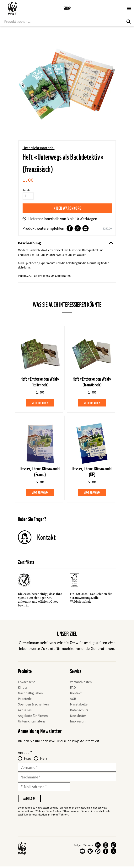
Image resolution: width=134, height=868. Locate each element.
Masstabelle (79, 705)
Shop (67, 8)
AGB (73, 700)
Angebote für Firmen (33, 717)
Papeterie (25, 700)
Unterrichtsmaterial (39, 148)
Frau (28, 759)
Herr (44, 759)
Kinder (23, 688)
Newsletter (78, 717)
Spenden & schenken (33, 705)
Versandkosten (81, 683)
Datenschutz (79, 711)
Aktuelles (25, 711)
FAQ (73, 688)
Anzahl (27, 190)
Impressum (78, 722)
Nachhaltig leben (30, 694)
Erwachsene (27, 683)
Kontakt (47, 538)
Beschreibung (65, 243)
